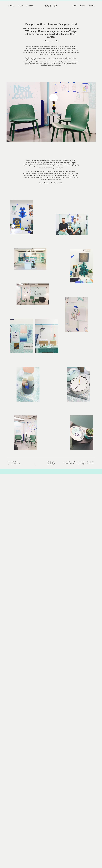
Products (30, 6)
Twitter (61, 183)
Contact (91, 6)
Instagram (81, 462)
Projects (11, 6)
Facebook (54, 183)
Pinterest (47, 183)
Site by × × (90, 462)
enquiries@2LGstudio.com (85, 464)
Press (83, 6)
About (75, 6)
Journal (21, 6)
